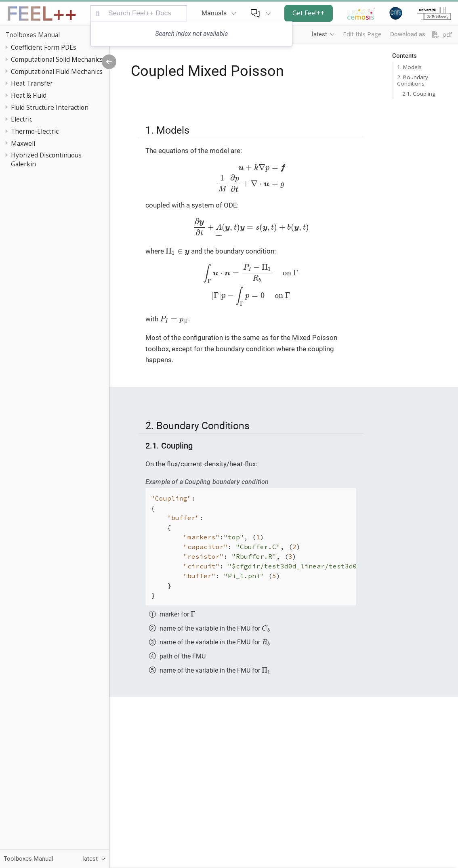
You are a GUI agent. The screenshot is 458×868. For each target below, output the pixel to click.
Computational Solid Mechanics (57, 59)
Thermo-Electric (35, 131)
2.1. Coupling (419, 94)
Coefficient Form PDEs (44, 47)
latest (319, 34)
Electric (22, 119)
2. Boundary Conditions (413, 80)
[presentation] (251, 178)
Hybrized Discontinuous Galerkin (46, 159)
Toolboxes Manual (33, 35)
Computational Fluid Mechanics (57, 71)
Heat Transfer (32, 83)
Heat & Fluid (29, 95)
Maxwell (23, 143)
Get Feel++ (309, 13)
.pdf (442, 35)
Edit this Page (362, 34)
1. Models (409, 67)
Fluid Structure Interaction (50, 107)
